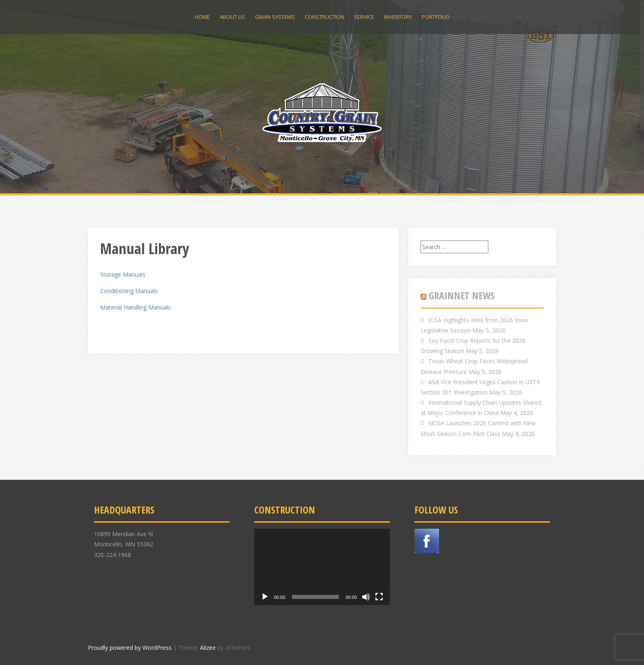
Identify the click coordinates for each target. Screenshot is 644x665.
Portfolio (436, 17)
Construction (324, 17)
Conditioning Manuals (129, 291)
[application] (322, 567)
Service (364, 17)
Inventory (398, 17)
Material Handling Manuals (136, 307)
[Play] (265, 597)
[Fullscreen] (379, 597)
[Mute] (366, 597)
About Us (232, 17)
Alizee (208, 648)
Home (202, 17)
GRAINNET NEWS (462, 295)
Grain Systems (275, 17)
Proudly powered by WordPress (130, 648)
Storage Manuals (123, 274)
